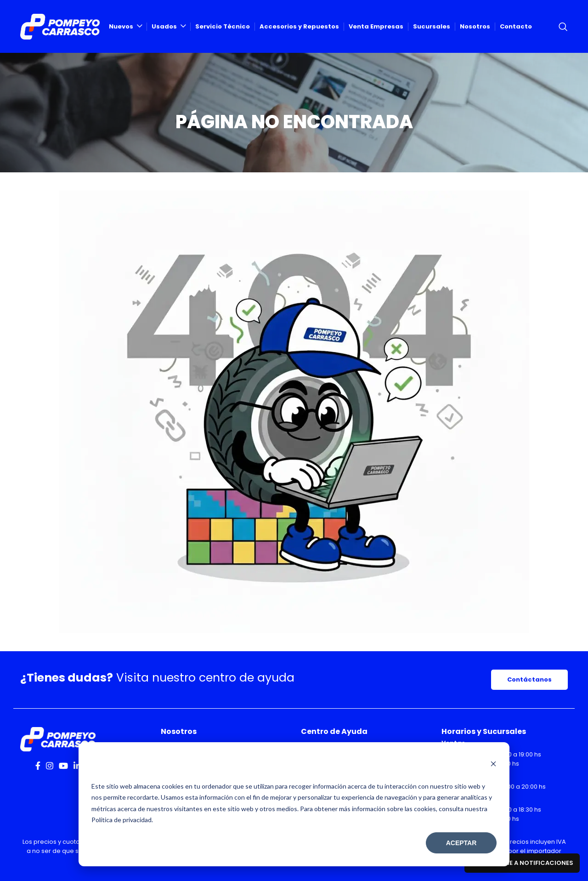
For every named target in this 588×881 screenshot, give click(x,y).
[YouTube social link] (63, 766)
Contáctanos (529, 679)
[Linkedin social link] (77, 766)
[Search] (563, 27)
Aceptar (461, 843)
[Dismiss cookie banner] (493, 765)
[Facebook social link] (38, 766)
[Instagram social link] (50, 766)
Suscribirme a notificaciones (522, 863)
